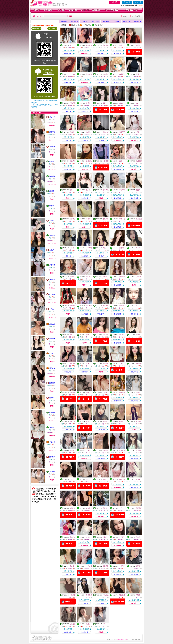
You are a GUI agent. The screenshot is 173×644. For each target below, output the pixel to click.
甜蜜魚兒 (89, 595)
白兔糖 (88, 537)
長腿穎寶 (72, 161)
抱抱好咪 (72, 74)
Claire (121, 103)
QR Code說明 (52, 28)
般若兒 (88, 624)
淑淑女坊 (89, 248)
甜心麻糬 (106, 306)
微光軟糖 (106, 219)
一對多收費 (127, 22)
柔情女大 (52, 117)
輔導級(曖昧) (87, 25)
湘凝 (71, 190)
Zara (137, 103)
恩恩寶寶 (139, 508)
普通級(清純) (99, 25)
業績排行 (64, 22)
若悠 (88, 335)
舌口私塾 (89, 306)
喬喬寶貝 (52, 235)
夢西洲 (121, 306)
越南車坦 (52, 132)
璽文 (137, 306)
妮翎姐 (105, 537)
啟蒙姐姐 (52, 339)
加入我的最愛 (136, 16)
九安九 (105, 392)
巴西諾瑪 (72, 103)
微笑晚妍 (122, 277)
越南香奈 (89, 45)
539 (104, 624)
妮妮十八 (106, 364)
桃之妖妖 (72, 450)
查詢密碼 (138, 2)
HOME (125, 16)
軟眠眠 (88, 190)
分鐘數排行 (74, 22)
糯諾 (104, 479)
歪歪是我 (139, 219)
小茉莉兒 (139, 277)
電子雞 (88, 277)
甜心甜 (121, 335)
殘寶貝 (138, 392)
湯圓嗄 (105, 421)
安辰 (121, 508)
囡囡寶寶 (52, 383)
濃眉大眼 (52, 324)
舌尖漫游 (72, 624)
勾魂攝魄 (52, 413)
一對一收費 (137, 22)
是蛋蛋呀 (139, 421)
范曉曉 (138, 566)
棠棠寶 (138, 190)
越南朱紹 (72, 421)
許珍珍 (88, 103)
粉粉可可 (122, 132)
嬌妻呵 (121, 421)
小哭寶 (121, 537)
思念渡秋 (52, 280)
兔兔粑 (88, 132)
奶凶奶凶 (52, 457)
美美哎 (72, 277)
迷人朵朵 (89, 508)
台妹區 (85, 22)
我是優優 (122, 595)
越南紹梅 (72, 537)
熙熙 (88, 392)
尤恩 (71, 335)
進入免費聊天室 (134, 571)
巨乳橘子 (72, 219)
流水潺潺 (106, 45)
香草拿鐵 (106, 190)
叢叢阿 (52, 191)
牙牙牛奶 (52, 147)
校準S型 (52, 250)
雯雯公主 (52, 442)
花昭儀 (138, 595)
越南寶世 (122, 74)
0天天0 (138, 132)
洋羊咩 (52, 206)
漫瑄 (121, 45)
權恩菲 (138, 45)
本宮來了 (72, 595)
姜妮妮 (105, 277)
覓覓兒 (52, 221)
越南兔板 (72, 306)
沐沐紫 (52, 427)
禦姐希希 (106, 566)
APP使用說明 (36, 28)
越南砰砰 (106, 74)
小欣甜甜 (52, 294)
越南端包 (122, 392)
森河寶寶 (106, 335)
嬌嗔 (104, 248)
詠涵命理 (89, 161)
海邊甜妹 (52, 176)
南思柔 (121, 248)
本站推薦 (106, 22)
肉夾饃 (138, 335)
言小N (138, 248)
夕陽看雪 (52, 265)
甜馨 (137, 74)
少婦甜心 (122, 566)
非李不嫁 (122, 219)
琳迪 (88, 364)
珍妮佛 (72, 566)
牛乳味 (52, 309)
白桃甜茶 (106, 450)
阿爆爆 (52, 398)
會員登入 (114, 2)
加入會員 (127, 2)
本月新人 (116, 22)
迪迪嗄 (138, 479)
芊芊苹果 (122, 190)
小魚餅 (88, 219)
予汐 (71, 479)
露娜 (71, 45)
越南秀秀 (122, 479)
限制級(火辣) (75, 25)
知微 (121, 161)
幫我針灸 (52, 368)
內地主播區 (95, 22)
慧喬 (88, 421)
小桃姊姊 (89, 566)
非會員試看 (68, 54)
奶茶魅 (52, 161)
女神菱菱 (106, 161)
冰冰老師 (106, 132)
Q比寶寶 (72, 508)
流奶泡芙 (139, 161)
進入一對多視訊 (84, 79)
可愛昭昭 (52, 472)
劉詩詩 (72, 132)
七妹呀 (52, 353)
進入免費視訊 (68, 50)
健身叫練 (89, 74)
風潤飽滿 (72, 364)
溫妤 (104, 103)
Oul (87, 479)
